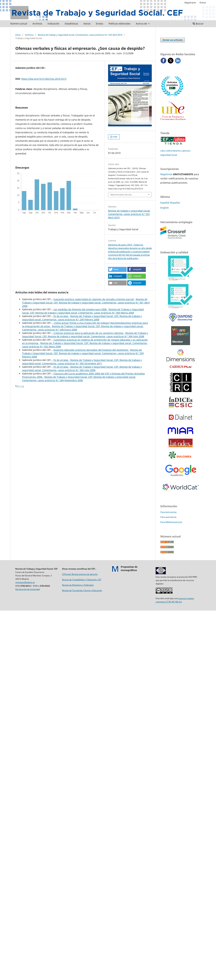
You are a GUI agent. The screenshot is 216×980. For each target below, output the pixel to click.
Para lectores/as (168, 512)
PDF (115, 137)
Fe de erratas (61, 316)
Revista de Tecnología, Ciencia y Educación (82, 590)
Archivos (37, 24)
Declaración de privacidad (28, 589)
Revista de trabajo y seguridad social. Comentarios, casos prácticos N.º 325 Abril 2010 (80, 35)
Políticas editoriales (120, 24)
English (165, 208)
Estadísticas (71, 24)
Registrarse (190, 3)
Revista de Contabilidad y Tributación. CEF (82, 580)
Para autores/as (168, 517)
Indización (53, 24)
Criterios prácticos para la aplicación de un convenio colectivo (89, 333)
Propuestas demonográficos (129, 568)
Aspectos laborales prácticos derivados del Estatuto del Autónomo (91, 350)
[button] (117, 269)
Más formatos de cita (121, 195)
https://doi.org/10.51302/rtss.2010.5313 (44, 79)
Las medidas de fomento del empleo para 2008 (80, 309)
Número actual (19, 24)
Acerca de (142, 24)
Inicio (18, 35)
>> (23, 386)
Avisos (87, 24)
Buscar (198, 24)
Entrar (203, 3)
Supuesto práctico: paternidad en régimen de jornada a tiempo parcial (94, 299)
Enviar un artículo (173, 40)
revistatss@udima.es (25, 582)
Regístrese (166, 174)
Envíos (100, 24)
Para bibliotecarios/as (171, 522)
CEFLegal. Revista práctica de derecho (80, 574)
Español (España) (170, 203)
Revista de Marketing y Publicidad (78, 585)
